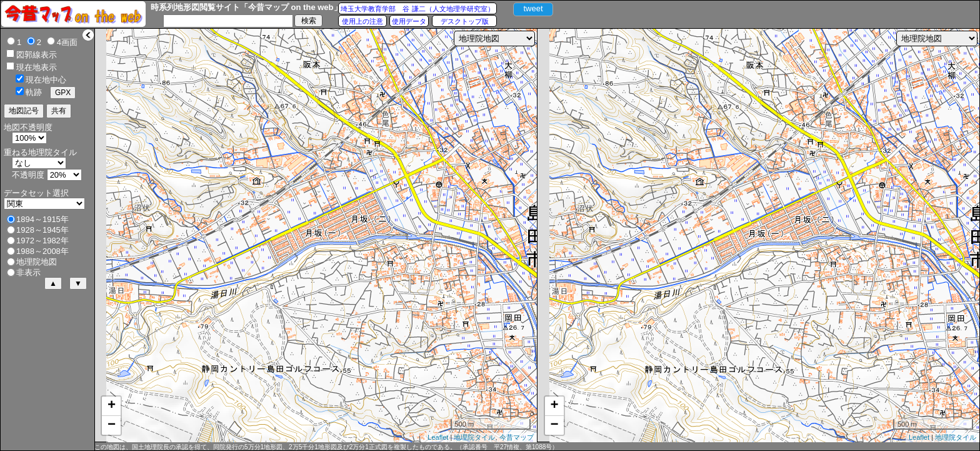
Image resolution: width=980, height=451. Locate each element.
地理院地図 (37, 262)
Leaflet (438, 437)
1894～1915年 (42, 219)
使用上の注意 (362, 21)
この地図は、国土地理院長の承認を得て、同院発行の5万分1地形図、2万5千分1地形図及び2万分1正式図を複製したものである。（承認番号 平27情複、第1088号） (326, 447)
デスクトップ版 (465, 21)
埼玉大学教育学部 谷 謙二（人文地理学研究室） (417, 9)
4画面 (67, 42)
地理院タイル (474, 437)
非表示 (28, 272)
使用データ (409, 21)
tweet (533, 8)
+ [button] (112, 406)
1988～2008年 (42, 251)
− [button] (112, 425)
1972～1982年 (42, 241)
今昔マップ (517, 437)
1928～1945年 (42, 230)
